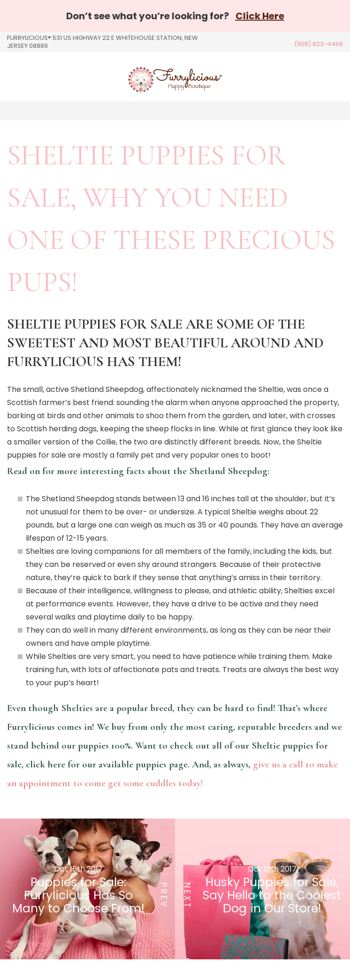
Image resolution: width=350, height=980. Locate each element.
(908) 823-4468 (319, 44)
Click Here (260, 16)
